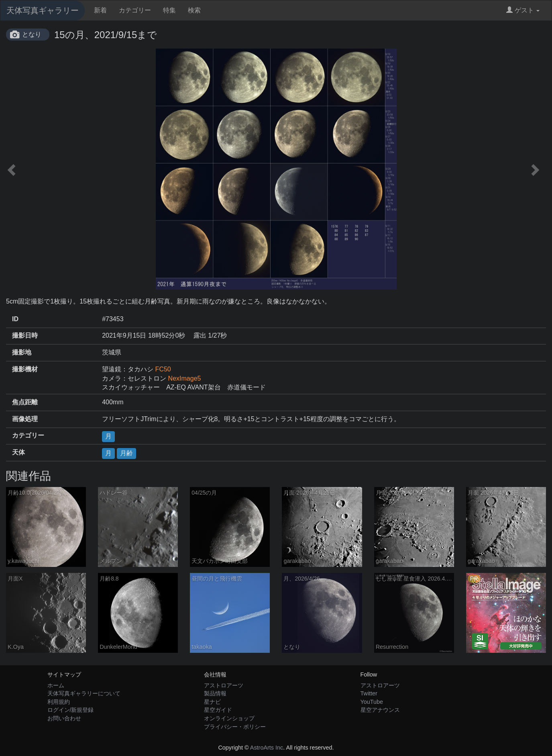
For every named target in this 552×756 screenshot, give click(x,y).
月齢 (126, 453)
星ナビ (212, 702)
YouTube (372, 702)
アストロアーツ (224, 685)
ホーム (56, 685)
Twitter (369, 693)
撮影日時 (25, 335)
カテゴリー (135, 10)
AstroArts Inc (267, 748)
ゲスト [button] (523, 10)
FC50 (163, 369)
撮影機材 (25, 369)
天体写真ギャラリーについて (84, 693)
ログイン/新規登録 (71, 710)
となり (32, 34)
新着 (100, 10)
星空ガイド (218, 710)
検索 (194, 10)
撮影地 (22, 352)
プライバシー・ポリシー (235, 727)
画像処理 (25, 419)
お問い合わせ (64, 718)
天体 (18, 452)
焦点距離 (25, 402)
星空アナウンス (380, 710)
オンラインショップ (229, 718)
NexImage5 (185, 378)
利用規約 (59, 702)
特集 (169, 10)
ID (15, 319)
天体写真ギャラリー (43, 10)
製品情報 (215, 693)
